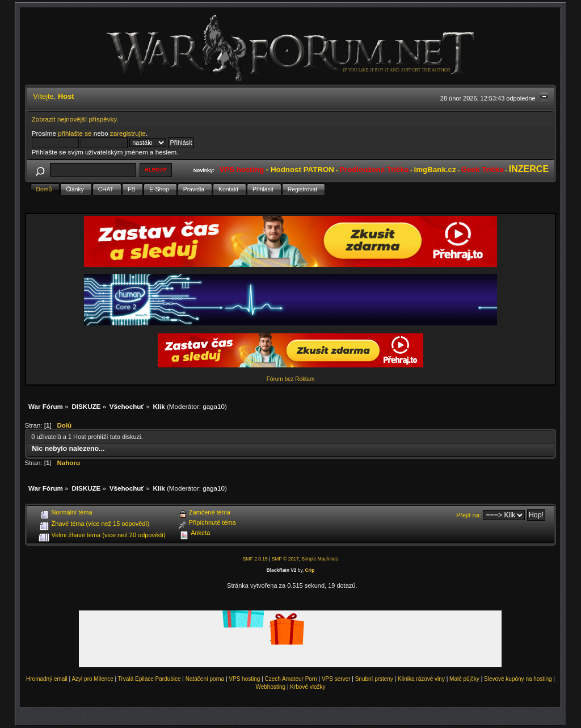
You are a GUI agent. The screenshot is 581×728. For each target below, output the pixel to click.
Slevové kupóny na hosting (518, 679)
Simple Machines (320, 559)
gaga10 (214, 406)
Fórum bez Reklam (290, 379)
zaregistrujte (128, 133)
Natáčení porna (205, 679)
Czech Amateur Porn (291, 679)
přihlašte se (75, 133)
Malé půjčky (464, 679)
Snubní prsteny (374, 679)
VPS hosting (244, 679)
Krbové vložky (308, 687)
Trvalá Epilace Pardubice (150, 679)
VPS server (336, 679)
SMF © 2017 (285, 559)
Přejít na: (469, 515)
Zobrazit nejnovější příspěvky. (75, 119)
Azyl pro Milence (92, 679)
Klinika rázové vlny (421, 679)
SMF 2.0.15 (255, 559)
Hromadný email (47, 679)
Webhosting (270, 687)
